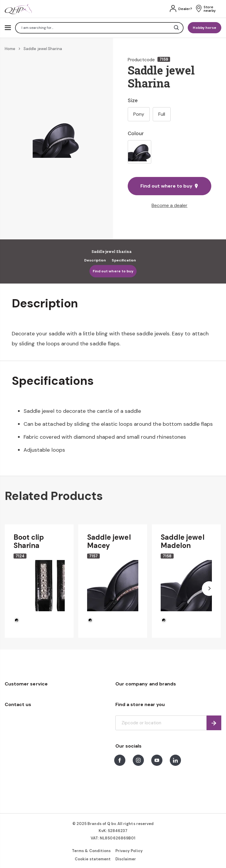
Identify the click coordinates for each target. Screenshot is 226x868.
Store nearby (210, 9)
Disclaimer (126, 859)
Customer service (26, 684)
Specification (124, 260)
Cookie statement (93, 859)
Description (95, 260)
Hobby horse (205, 28)
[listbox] (169, 152)
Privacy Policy (129, 851)
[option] (139, 152)
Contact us (18, 704)
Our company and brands (146, 684)
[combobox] (99, 28)
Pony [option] (139, 114)
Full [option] (162, 114)
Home (10, 49)
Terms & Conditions (91, 851)
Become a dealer (169, 205)
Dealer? (185, 9)
